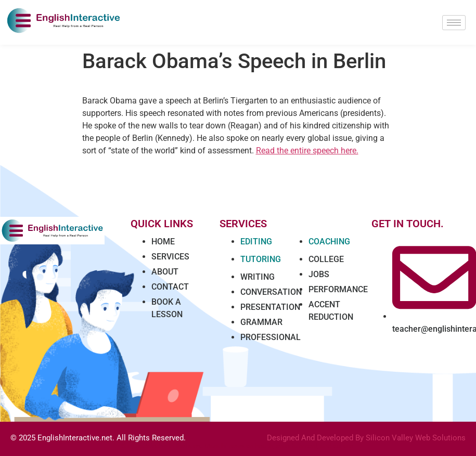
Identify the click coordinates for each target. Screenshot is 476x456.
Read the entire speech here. (307, 151)
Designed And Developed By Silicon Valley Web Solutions (366, 438)
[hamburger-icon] (454, 23)
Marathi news (224, 446)
